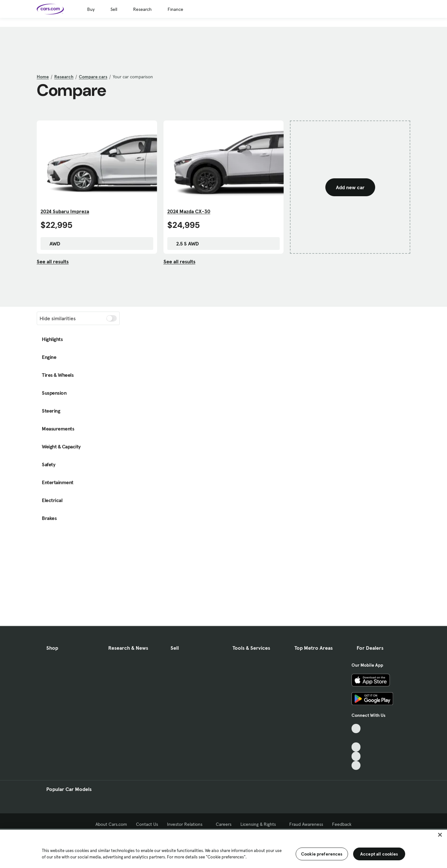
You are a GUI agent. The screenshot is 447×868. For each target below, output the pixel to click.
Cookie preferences (322, 854)
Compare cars (93, 77)
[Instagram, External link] (356, 756)
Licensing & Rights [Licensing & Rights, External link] (260, 824)
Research (142, 9)
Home (43, 77)
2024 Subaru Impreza (65, 211)
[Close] (440, 835)
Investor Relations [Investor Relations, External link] (187, 824)
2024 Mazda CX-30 (189, 211)
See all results (53, 261)
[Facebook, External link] (356, 738)
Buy (91, 9)
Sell (114, 9)
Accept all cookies (379, 854)
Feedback (342, 824)
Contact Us (147, 824)
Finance (175, 9)
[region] (223, 848)
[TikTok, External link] (356, 728)
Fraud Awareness (306, 824)
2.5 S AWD (184, 244)
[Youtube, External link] (356, 747)
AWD (52, 244)
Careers (224, 824)
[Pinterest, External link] (356, 766)
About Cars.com (111, 824)
